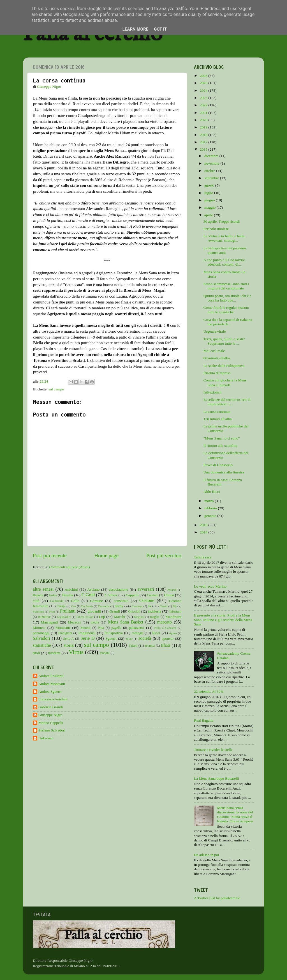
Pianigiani (65, 633)
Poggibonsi (87, 633)
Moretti (85, 628)
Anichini (71, 589)
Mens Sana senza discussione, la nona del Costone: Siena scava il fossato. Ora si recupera (235, 815)
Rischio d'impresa (217, 373)
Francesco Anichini (53, 699)
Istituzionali (213, 392)
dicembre (212, 156)
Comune (96, 601)
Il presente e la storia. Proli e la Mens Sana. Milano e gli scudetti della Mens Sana (223, 620)
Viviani (105, 653)
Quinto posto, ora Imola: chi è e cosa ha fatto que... (227, 298)
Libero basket (85, 617)
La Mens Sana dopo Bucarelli (216, 778)
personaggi (41, 633)
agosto (210, 185)
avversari (146, 589)
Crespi (61, 606)
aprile (209, 215)
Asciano (93, 589)
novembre (212, 163)
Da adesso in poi (207, 855)
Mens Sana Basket (126, 622)
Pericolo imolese (216, 229)
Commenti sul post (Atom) (69, 567)
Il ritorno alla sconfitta (220, 446)
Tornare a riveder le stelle (213, 750)
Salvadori (41, 638)
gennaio (211, 516)
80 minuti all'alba (217, 358)
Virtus (76, 652)
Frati (52, 611)
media (95, 622)
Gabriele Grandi (51, 707)
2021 (204, 113)
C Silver (111, 595)
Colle (75, 601)
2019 (204, 127)
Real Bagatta (204, 720)
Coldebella (57, 601)
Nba (101, 628)
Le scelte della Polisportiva (224, 366)
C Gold (88, 595)
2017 (204, 142)
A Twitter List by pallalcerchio (217, 898)
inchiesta (154, 611)
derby (119, 606)
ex (150, 606)
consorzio (121, 601)
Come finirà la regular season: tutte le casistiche (226, 310)
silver (129, 639)
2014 (204, 532)
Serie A (69, 639)
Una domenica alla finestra (224, 472)
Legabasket (64, 617)
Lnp (102, 617)
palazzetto (137, 628)
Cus (74, 606)
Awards (172, 590)
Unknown (46, 738)
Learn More (135, 29)
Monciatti (63, 628)
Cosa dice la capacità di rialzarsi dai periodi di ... (228, 322)
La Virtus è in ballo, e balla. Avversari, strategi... (224, 238)
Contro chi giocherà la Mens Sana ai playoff (225, 382)
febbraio (211, 508)
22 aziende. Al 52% (209, 692)
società (145, 638)
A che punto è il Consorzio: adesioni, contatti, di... (224, 262)
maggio (210, 207)
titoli (36, 653)
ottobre (210, 171)
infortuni (176, 611)
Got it (160, 29)
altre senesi (43, 589)
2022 (204, 105)
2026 (204, 76)
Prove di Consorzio (218, 465)
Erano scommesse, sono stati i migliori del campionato (226, 286)
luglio (209, 193)
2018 (204, 135)
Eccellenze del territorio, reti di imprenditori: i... (227, 402)
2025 (204, 83)
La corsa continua (217, 412)
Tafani (133, 646)
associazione (119, 589)
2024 (204, 90)
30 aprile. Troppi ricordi (222, 221)
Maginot (139, 617)
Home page (107, 555)
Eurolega (137, 606)
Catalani (152, 595)
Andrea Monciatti (52, 684)
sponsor (168, 639)
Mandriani (173, 617)
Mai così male (214, 351)
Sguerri (111, 639)
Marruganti (49, 622)
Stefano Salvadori (52, 730)
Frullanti (68, 611)
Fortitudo (38, 611)
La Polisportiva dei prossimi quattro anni (225, 250)
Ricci (156, 633)
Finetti (164, 606)
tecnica (150, 646)
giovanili (94, 611)
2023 (204, 98)
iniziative (44, 617)
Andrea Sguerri (50, 692)
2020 (204, 120)
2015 (204, 525)
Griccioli (134, 611)
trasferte (54, 653)
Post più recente (50, 555)
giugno (210, 200)
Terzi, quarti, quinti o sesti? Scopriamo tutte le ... (224, 341)
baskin (53, 595)
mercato (165, 622)
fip (175, 606)
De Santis (87, 606)
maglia (155, 617)
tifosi (166, 645)
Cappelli (132, 595)
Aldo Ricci (212, 492)
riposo (173, 633)
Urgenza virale (215, 331)
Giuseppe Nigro (50, 715)
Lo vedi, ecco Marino (210, 586)
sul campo (56, 389)
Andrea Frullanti (51, 676)
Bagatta (38, 595)
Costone (147, 601)
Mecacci (74, 622)
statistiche (42, 645)
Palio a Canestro (165, 628)
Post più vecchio (164, 555)
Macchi (119, 617)
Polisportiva (114, 633)
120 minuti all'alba (218, 419)
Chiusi (169, 595)
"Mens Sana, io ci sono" (222, 438)
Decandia (104, 606)
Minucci (39, 628)
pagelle (116, 628)
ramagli (137, 633)
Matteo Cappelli (51, 723)
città (36, 601)
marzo (210, 501)
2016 (204, 149)
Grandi (115, 611)
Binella (68, 595)
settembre (212, 178)
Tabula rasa (203, 557)
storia (69, 645)
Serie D (88, 638)
